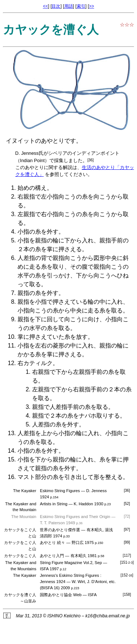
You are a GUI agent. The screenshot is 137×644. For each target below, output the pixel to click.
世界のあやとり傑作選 (60, 530)
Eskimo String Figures (60, 491)
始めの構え (32, 188)
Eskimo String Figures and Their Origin (75, 517)
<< (45, 6)
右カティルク (35, 363)
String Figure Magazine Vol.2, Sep (71, 563)
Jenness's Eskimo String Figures (69, 575)
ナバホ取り (94, 416)
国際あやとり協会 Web (61, 595)
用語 (69, 6)
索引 (81, 6)
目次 (56, 6)
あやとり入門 (52, 556)
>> (92, 6)
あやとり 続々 (52, 543)
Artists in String (54, 504)
